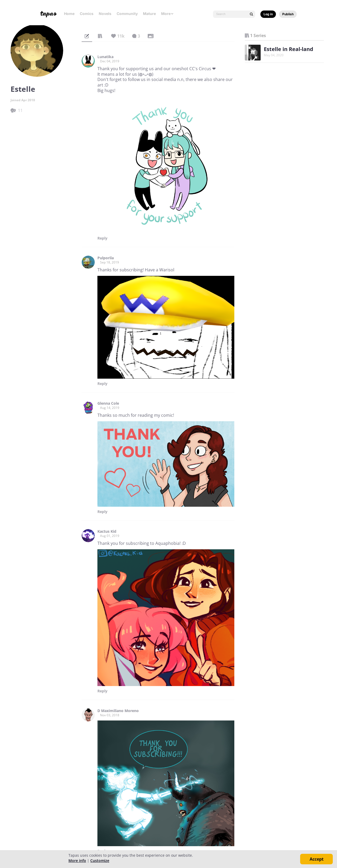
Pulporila (106, 258)
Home (69, 14)
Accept (317, 859)
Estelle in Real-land (289, 49)
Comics (87, 14)
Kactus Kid (107, 531)
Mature (149, 14)
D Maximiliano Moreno (118, 711)
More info (77, 861)
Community (127, 14)
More (167, 14)
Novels (105, 14)
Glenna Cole (108, 403)
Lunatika (105, 57)
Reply (102, 238)
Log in (268, 14)
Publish (288, 14)
